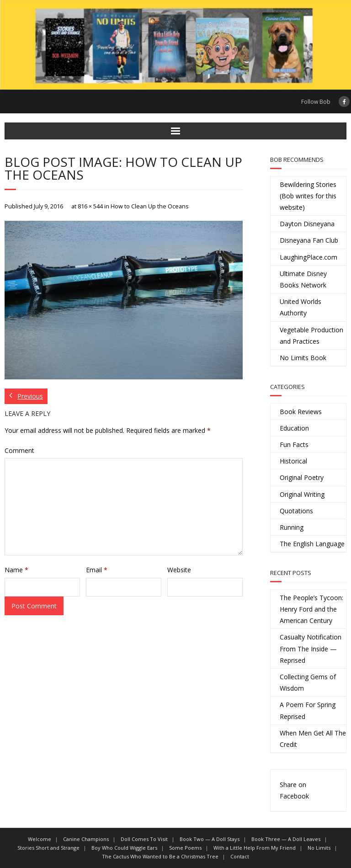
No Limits (319, 848)
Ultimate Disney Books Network (303, 279)
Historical (293, 461)
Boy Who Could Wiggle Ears (124, 848)
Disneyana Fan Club (309, 240)
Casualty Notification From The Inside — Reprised (311, 648)
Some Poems (185, 848)
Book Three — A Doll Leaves (286, 839)
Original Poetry (302, 477)
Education (294, 428)
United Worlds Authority (300, 307)
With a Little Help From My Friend (255, 848)
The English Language (312, 544)
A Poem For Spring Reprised (308, 710)
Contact (240, 856)
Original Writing (302, 494)
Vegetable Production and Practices (311, 335)
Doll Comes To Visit (144, 839)
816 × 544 (90, 206)
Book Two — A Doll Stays (210, 839)
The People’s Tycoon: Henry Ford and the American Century (311, 609)
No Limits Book (303, 358)
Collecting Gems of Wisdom (308, 682)
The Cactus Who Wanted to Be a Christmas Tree (160, 856)
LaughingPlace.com (308, 257)
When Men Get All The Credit (313, 739)
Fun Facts (294, 445)
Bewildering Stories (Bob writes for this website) (308, 196)
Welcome (40, 839)
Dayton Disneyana (307, 224)
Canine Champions (86, 839)
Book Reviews (301, 412)
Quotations (296, 511)
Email (97, 570)
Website (179, 570)
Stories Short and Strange (48, 848)
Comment (19, 450)
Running (292, 527)
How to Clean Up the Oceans (150, 206)
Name (16, 570)
